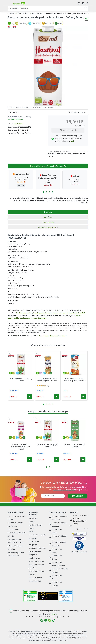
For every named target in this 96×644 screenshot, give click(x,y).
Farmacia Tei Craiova (56, 584)
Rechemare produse (16, 552)
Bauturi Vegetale (37, 13)
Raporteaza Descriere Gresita (53, 336)
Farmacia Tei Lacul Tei (58, 537)
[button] (43, 192)
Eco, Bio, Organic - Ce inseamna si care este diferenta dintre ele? (57, 313)
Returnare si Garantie (16, 542)
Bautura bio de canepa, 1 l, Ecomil (21, 380)
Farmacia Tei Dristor (56, 531)
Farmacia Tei (11, 13)
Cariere (32, 522)
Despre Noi (33, 518)
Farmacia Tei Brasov (56, 577)
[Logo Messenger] (46, 620)
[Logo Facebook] (42, 620)
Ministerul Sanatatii (36, 561)
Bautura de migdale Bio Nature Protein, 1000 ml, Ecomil (21, 447)
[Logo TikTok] (53, 620)
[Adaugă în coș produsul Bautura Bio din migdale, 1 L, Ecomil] (83, 460)
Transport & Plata (15, 539)
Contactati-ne (13, 556)
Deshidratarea (22, 313)
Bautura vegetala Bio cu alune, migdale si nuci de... (48, 380)
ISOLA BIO (40, 390)
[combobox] (48, 8)
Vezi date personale (68, 490)
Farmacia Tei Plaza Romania (58, 524)
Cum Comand (13, 529)
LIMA (66, 390)
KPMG (54, 614)
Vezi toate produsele (77, 112)
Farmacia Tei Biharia (56, 557)
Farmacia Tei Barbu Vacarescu (58, 518)
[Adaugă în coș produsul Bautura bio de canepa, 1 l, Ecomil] (29, 397)
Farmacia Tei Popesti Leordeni (57, 564)
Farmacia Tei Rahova (56, 551)
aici (72, 141)
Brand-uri (12, 549)
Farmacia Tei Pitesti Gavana (58, 570)
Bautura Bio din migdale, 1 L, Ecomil (75, 446)
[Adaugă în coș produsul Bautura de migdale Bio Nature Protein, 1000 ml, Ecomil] (29, 460)
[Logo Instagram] (50, 620)
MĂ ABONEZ (77, 496)
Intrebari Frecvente (15, 546)
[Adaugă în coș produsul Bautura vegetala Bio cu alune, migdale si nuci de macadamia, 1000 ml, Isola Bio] (56, 397)
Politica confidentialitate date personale (37, 535)
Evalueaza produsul (15, 119)
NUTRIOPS (18, 124)
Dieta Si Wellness (23, 13)
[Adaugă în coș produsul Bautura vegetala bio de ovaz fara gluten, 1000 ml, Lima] (83, 397)
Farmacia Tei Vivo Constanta (57, 544)
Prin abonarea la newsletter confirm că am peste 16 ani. (65, 487)
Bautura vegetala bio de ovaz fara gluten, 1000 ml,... (75, 380)
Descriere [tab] (48, 212)
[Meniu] (10, 3)
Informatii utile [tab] (48, 222)
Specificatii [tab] (48, 217)
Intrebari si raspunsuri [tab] (48, 227)
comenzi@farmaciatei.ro (80, 529)
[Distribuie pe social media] (86, 19)
